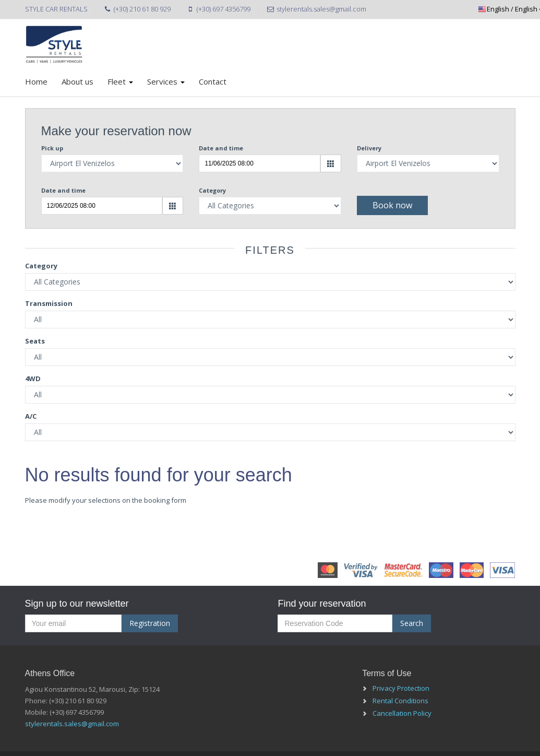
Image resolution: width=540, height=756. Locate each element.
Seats (35, 341)
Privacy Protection (401, 688)
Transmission (49, 303)
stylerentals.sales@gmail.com (72, 724)
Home (36, 81)
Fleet (120, 81)
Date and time (221, 148)
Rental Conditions (400, 701)
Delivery (369, 148)
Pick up (52, 148)
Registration (150, 623)
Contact (213, 81)
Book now (392, 205)
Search (412, 623)
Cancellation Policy (402, 713)
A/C (31, 416)
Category (212, 190)
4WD (33, 379)
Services (166, 81)
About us (77, 81)
